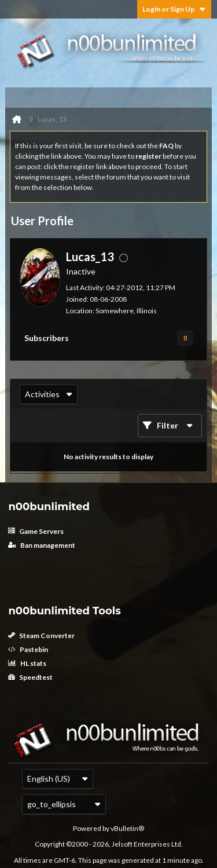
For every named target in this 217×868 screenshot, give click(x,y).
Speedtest (30, 677)
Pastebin (28, 649)
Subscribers (47, 338)
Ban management (42, 545)
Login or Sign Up (174, 9)
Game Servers (36, 531)
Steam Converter (41, 636)
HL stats (27, 663)
